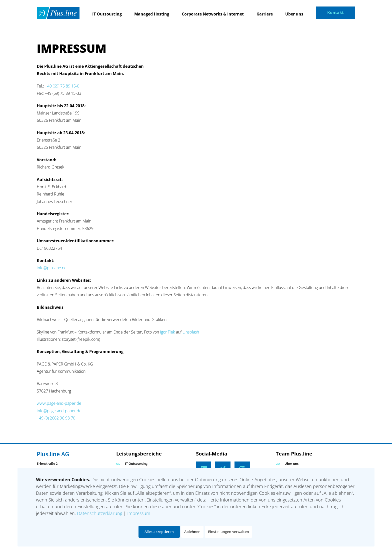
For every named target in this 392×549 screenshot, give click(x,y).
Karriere (265, 14)
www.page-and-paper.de (59, 403)
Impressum (139, 513)
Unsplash (191, 332)
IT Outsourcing (107, 14)
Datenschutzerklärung (100, 513)
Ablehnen (192, 532)
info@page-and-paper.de (59, 411)
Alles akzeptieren (159, 532)
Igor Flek (167, 332)
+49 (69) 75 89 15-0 (62, 86)
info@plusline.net (52, 268)
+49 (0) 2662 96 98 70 (56, 418)
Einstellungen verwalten (228, 532)
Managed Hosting (152, 14)
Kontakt (335, 12)
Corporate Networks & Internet (213, 14)
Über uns (294, 14)
